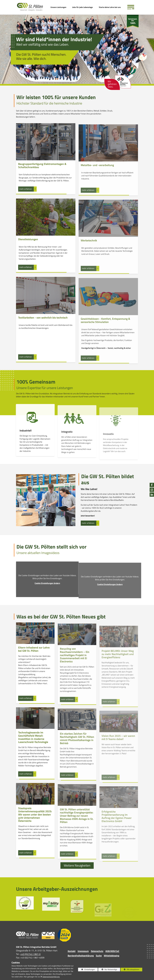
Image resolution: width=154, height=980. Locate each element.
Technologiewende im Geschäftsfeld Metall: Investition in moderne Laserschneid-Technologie (33, 748)
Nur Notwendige (108, 970)
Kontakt (72, 952)
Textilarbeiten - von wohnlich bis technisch (43, 327)
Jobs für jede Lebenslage (83, 7)
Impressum (83, 952)
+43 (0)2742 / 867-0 (30, 955)
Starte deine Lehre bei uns (110, 7)
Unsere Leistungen (58, 7)
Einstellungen (86, 970)
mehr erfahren (88, 524)
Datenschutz (97, 952)
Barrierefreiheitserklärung (81, 956)
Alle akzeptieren (130, 969)
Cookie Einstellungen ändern (47, 594)
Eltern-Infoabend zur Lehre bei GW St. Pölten (34, 660)
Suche (99, 956)
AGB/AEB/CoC (112, 952)
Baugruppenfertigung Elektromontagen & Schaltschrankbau (42, 175)
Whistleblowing (112, 956)
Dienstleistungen (28, 249)
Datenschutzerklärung (51, 977)
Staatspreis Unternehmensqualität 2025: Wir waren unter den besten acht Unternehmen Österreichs (35, 825)
